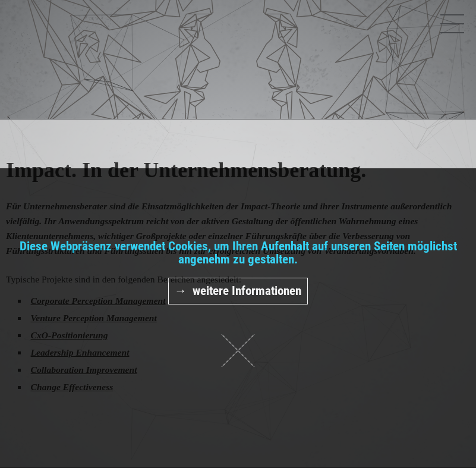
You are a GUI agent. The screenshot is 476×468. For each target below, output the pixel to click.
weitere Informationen (247, 291)
